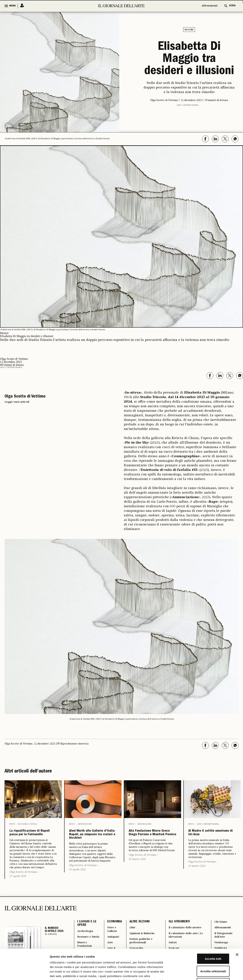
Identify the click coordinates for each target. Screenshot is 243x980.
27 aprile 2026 (18, 885)
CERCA (232, 6)
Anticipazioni (85, 823)
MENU (13, 6)
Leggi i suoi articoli (17, 401)
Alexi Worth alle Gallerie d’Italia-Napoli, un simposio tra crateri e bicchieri (92, 843)
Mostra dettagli (200, 973)
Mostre (189, 30)
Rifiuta (202, 955)
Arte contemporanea (188, 104)
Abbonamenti (210, 6)
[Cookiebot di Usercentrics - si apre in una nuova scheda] (25, 973)
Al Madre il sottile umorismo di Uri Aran (209, 837)
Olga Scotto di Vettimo (23, 881)
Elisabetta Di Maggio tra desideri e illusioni (189, 59)
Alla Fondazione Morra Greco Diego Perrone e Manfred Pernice (150, 840)
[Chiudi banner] (237, 926)
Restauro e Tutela (28, 823)
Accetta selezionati (202, 943)
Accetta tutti (202, 930)
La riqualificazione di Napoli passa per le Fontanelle (32, 837)
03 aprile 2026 (77, 887)
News (12, 823)
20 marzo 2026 (137, 874)
